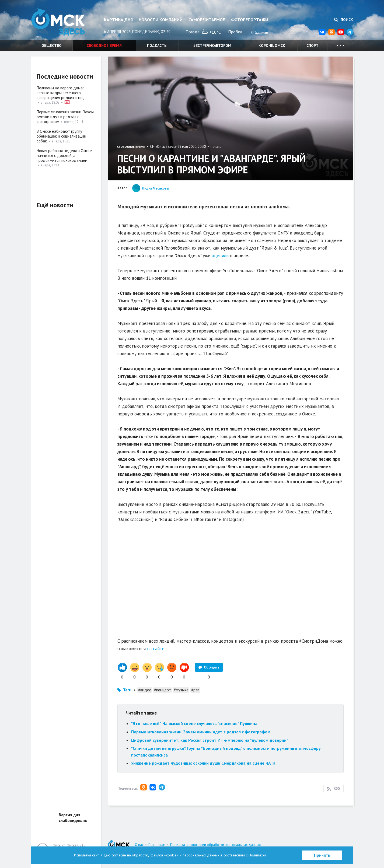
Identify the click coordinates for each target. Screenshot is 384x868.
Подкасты (157, 45)
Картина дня (118, 20)
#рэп (195, 690)
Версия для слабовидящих (73, 818)
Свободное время (104, 45)
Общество (52, 45)
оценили (220, 255)
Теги (127, 690)
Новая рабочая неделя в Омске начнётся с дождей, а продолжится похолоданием (64, 155)
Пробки (235, 32)
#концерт (163, 690)
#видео (145, 690)
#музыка (181, 690)
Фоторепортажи (250, 20)
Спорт (313, 45)
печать (216, 147)
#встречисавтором (212, 45)
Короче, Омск (272, 45)
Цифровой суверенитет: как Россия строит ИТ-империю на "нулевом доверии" (210, 740)
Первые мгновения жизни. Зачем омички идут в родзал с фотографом (201, 732)
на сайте (156, 649)
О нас (139, 845)
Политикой (257, 855)
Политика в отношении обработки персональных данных (216, 845)
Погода (193, 32)
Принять (322, 855)
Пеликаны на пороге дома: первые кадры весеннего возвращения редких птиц (60, 93)
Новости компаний (161, 20)
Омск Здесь (58, 22)
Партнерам (157, 845)
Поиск (344, 20)
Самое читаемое (207, 20)
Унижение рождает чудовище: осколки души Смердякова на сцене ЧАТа (203, 763)
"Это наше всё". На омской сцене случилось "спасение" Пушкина (194, 723)
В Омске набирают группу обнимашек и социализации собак (61, 136)
